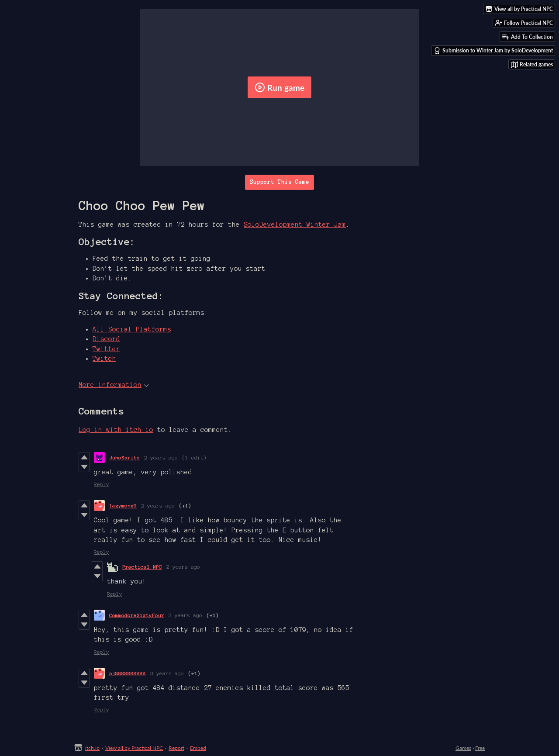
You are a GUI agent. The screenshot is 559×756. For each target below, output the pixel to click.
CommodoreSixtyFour (137, 615)
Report (176, 748)
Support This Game (279, 182)
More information (114, 385)
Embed (198, 748)
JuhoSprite (124, 457)
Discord (106, 339)
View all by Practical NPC (134, 748)
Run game (279, 87)
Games (463, 748)
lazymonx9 (123, 506)
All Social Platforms (132, 329)
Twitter (106, 349)
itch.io (92, 748)
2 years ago (161, 457)
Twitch (104, 359)
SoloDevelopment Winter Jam (295, 224)
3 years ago (185, 615)
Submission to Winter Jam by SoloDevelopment (493, 51)
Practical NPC (142, 567)
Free (480, 748)
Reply (102, 484)
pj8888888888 (128, 673)
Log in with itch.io (116, 430)
